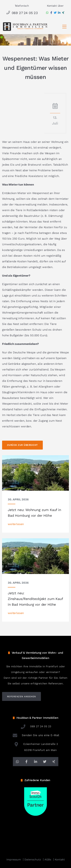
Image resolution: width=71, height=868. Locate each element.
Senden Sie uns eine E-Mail (36, 735)
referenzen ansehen (21, 697)
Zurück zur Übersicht (22, 445)
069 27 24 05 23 (22, 13)
